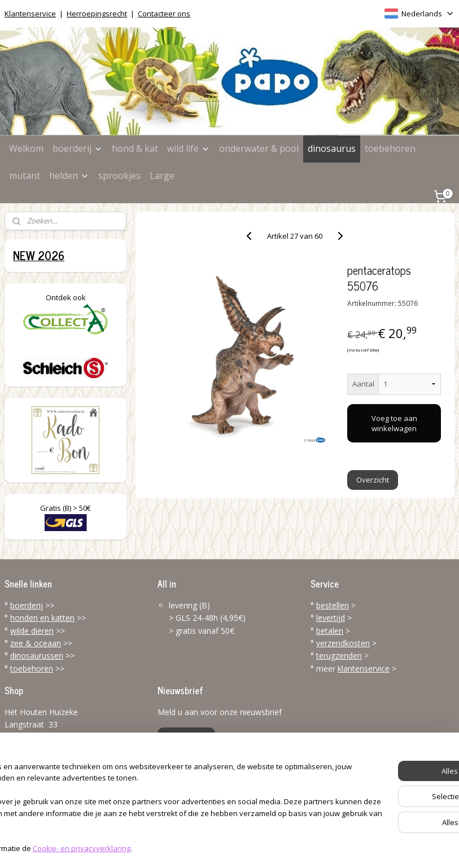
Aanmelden (186, 737)
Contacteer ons (164, 14)
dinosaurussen (37, 656)
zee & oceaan (36, 643)
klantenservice (364, 668)
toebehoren (390, 148)
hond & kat (135, 148)
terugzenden (339, 656)
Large (162, 176)
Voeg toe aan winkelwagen (394, 423)
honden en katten (42, 618)
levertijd (331, 618)
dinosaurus (332, 148)
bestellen (333, 605)
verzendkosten (343, 643)
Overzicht (373, 480)
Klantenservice (30, 14)
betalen (330, 631)
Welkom (26, 148)
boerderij (78, 148)
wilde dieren (32, 631)
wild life (189, 148)
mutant (25, 176)
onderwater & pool (259, 148)
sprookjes (119, 176)
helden (69, 176)
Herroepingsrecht (97, 14)
